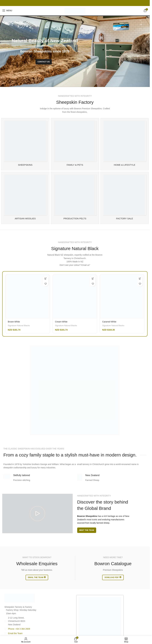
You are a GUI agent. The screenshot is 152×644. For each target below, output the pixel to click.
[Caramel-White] (122, 297)
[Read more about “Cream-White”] (93, 279)
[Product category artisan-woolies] (25, 198)
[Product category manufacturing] (75, 198)
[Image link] (20, 598)
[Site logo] (75, 10)
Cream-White (61, 322)
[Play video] (37, 514)
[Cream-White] (75, 297)
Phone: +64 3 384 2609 (19, 629)
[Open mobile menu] (7, 10)
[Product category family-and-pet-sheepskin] (75, 144)
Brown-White (14, 322)
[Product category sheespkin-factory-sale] (125, 198)
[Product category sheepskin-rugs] (25, 144)
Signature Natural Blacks (19, 326)
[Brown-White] (28, 297)
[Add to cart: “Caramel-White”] (140, 279)
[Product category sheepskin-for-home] (125, 144)
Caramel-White (109, 322)
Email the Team (15, 633)
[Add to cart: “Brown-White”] (46, 279)
